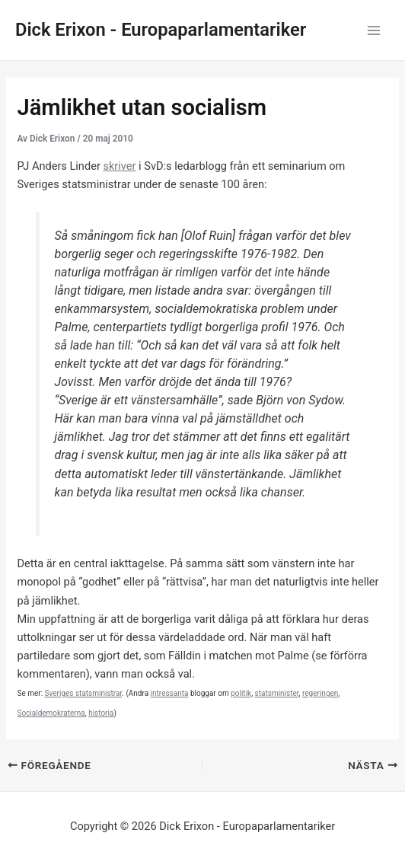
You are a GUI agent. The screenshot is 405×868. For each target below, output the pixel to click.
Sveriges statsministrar (84, 693)
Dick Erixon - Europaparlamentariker (161, 30)
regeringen (320, 693)
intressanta (170, 693)
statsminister (277, 693)
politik (241, 693)
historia (101, 713)
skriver (119, 166)
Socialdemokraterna (51, 713)
